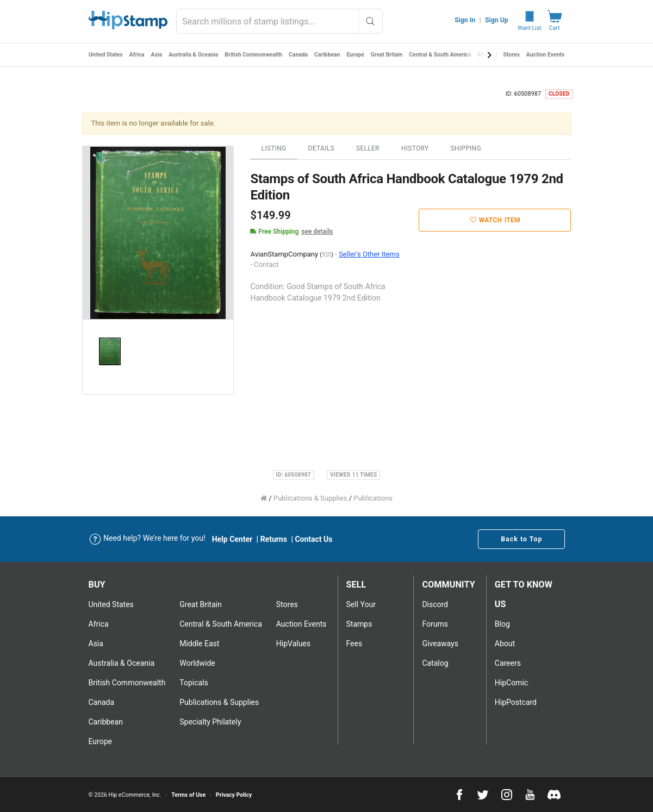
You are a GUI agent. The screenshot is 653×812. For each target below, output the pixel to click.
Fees (355, 644)
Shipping (466, 148)
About (505, 644)
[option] (158, 233)
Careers (508, 663)
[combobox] (279, 21)
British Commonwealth (256, 55)
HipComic (511, 683)
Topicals (194, 683)
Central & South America (445, 55)
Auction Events (546, 55)
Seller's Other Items (369, 254)
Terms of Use (188, 795)
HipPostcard (516, 702)
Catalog (435, 663)
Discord (435, 604)
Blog (502, 624)
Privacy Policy (234, 795)
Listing (273, 148)
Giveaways (440, 644)
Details (321, 148)
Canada (301, 55)
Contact (266, 264)
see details (317, 232)
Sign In (465, 20)
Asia (157, 55)
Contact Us (313, 539)
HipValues (293, 644)
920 (327, 255)
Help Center (232, 539)
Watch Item (495, 220)
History (415, 148)
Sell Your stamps (361, 614)
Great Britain (390, 55)
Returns (274, 539)
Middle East (199, 644)
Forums (435, 624)
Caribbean (330, 55)
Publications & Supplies (310, 498)
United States (106, 55)
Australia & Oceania (194, 55)
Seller (368, 148)
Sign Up (497, 20)
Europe (359, 55)
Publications (373, 498)
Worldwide (197, 663)
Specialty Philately (210, 722)
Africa (137, 55)
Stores (511, 55)
